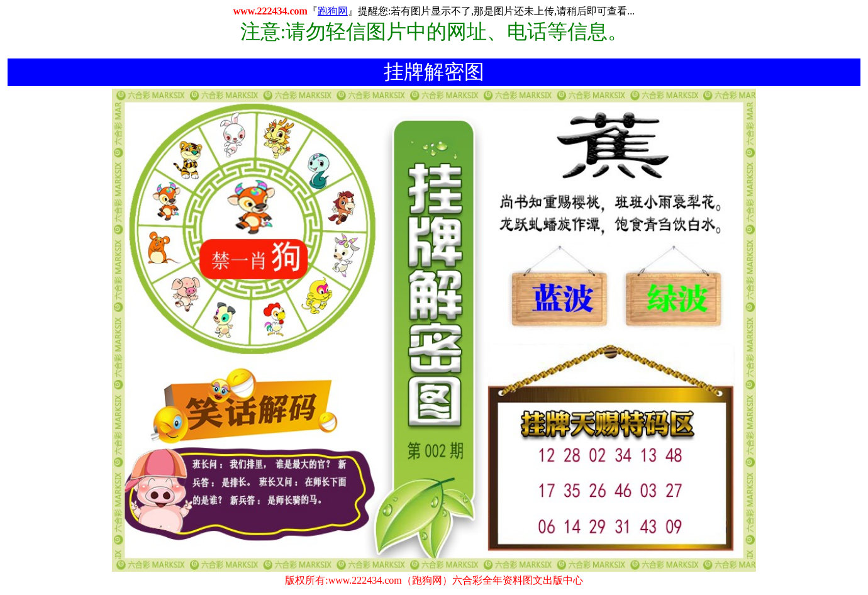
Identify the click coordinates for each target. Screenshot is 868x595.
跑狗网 (333, 11)
